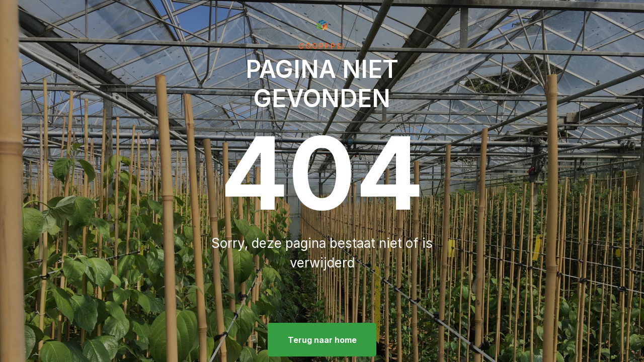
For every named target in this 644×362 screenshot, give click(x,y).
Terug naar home (322, 340)
